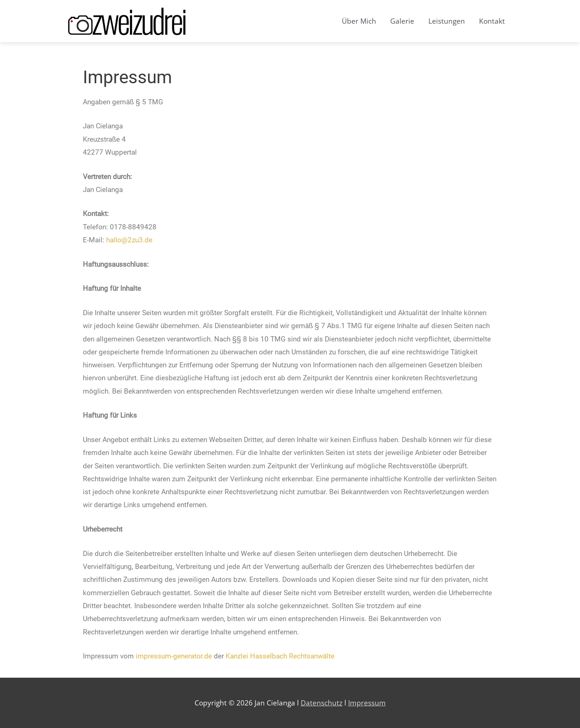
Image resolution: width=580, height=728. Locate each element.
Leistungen (447, 21)
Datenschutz (322, 703)
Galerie (402, 21)
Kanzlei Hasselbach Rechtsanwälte (280, 656)
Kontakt (492, 21)
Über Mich (359, 21)
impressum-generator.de (174, 656)
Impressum (367, 703)
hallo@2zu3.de (129, 240)
